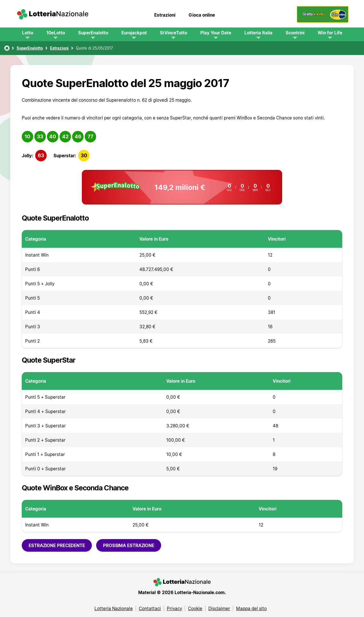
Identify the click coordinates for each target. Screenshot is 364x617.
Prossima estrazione (129, 545)
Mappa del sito (251, 608)
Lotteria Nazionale (114, 608)
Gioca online (202, 15)
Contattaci (150, 608)
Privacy (174, 608)
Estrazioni (165, 15)
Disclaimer (219, 608)
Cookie (195, 608)
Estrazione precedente (57, 545)
